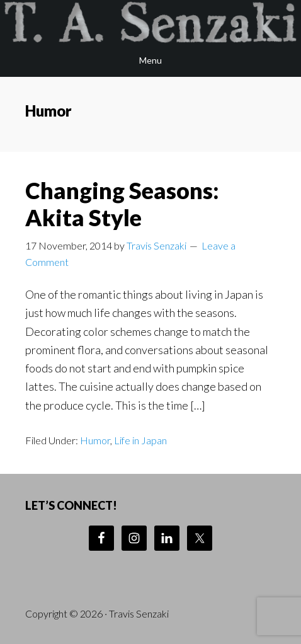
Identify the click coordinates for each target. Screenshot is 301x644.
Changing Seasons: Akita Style (122, 204)
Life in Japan (140, 440)
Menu (150, 60)
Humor (95, 440)
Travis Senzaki (150, 22)
